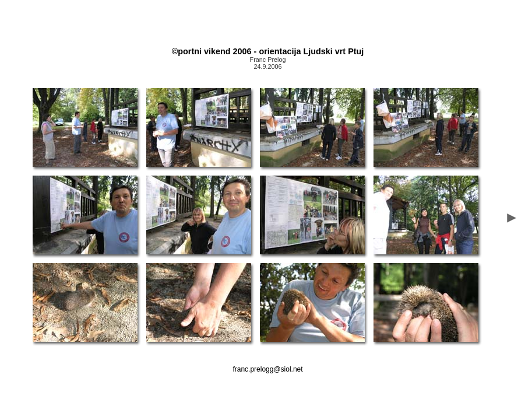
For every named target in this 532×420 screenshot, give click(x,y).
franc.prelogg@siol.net (267, 369)
